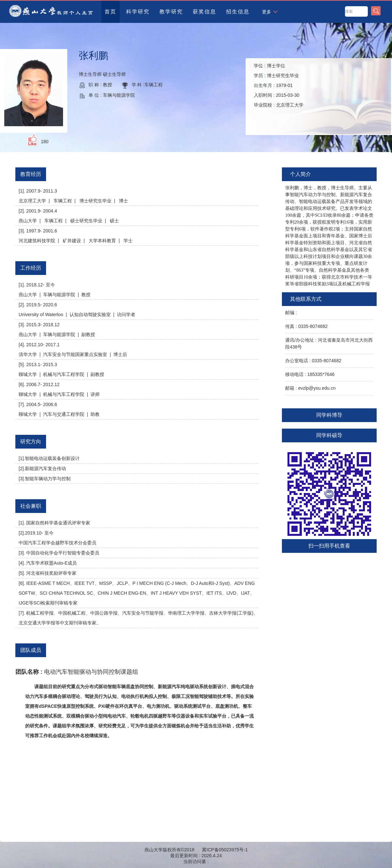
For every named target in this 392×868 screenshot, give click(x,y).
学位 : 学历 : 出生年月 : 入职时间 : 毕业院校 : (279, 85)
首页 (110, 12)
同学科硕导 (329, 435)
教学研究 (171, 12)
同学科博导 (329, 415)
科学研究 (138, 12)
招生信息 (238, 12)
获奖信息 (204, 12)
